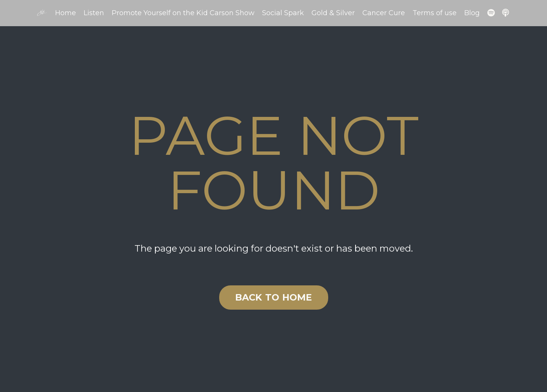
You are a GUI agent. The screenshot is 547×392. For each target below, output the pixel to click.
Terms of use (435, 13)
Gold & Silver (333, 13)
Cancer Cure (384, 13)
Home (66, 13)
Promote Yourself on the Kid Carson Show (183, 13)
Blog (472, 13)
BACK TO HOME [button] (274, 297)
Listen (94, 13)
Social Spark (283, 13)
